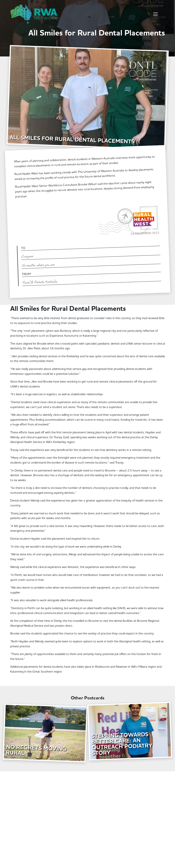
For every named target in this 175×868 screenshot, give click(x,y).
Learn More (23, 681)
